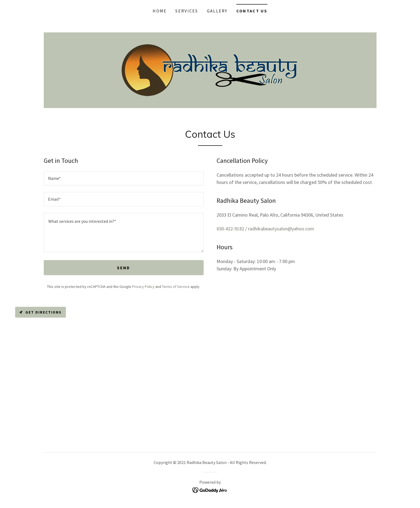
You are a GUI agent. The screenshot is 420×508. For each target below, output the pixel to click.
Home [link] (160, 11)
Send (123, 268)
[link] (210, 70)
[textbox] (124, 178)
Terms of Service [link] (176, 287)
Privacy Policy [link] (143, 287)
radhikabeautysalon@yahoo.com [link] (281, 229)
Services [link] (187, 11)
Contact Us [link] (252, 11)
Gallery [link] (217, 11)
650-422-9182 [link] (230, 229)
